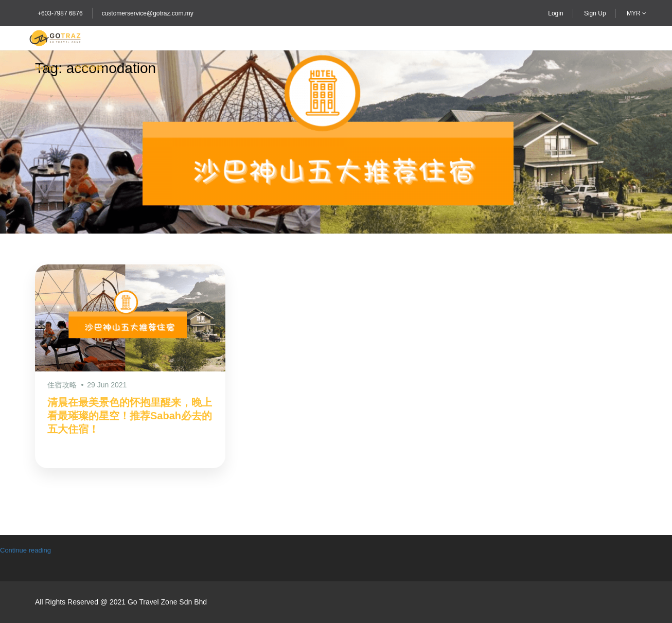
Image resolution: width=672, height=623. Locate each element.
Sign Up (595, 13)
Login (555, 13)
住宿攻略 (89, 68)
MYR (636, 13)
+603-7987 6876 (60, 13)
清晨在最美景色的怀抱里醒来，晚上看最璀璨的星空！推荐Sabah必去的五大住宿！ (130, 416)
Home (45, 68)
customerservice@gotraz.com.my (148, 13)
